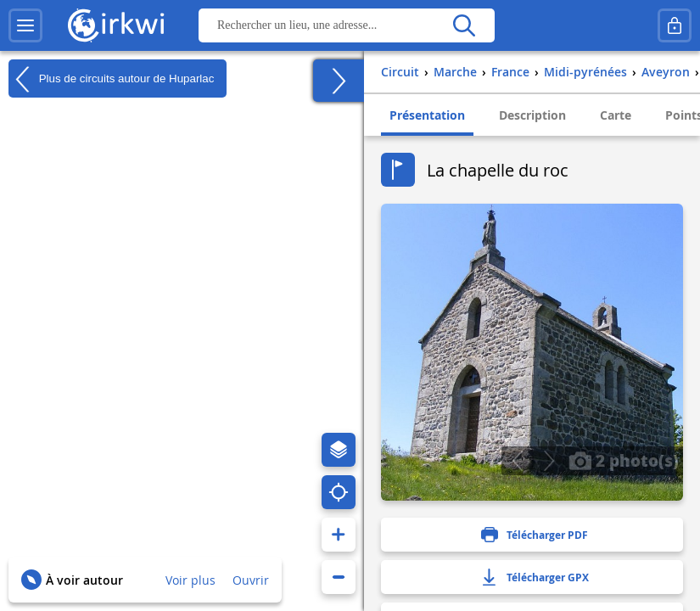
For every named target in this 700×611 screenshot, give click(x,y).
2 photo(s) (624, 460)
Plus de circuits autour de (111, 79)
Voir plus (190, 580)
